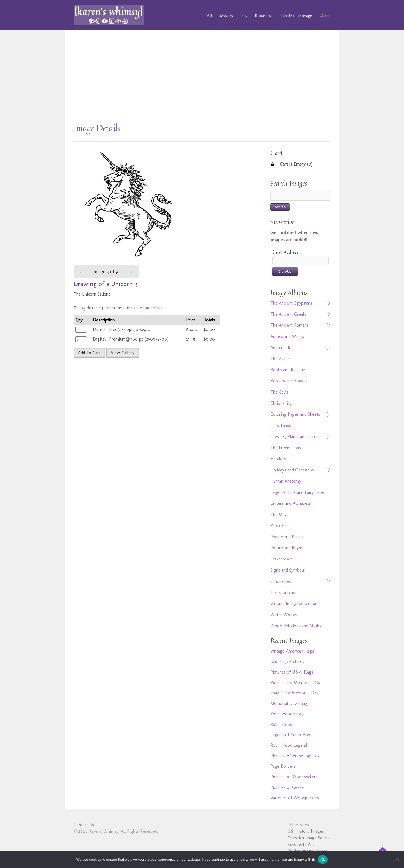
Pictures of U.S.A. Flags (292, 672)
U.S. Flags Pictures (287, 661)
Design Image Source (307, 851)
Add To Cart (89, 353)
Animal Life (281, 348)
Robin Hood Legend (289, 745)
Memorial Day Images (291, 703)
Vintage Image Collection (294, 603)
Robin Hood (281, 724)
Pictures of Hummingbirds (295, 756)
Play (244, 16)
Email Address (285, 252)
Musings (226, 16)
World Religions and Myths (296, 626)
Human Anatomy (286, 481)
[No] (397, 860)
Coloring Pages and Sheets (295, 414)
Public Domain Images (296, 16)
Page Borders (283, 766)
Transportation (284, 592)
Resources (263, 16)
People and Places (287, 537)
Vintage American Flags (292, 651)
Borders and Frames (289, 381)
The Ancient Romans (289, 325)
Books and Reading (288, 370)
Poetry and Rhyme (287, 548)
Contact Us (84, 825)
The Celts (279, 392)
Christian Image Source (309, 838)
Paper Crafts (282, 526)
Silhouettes (281, 581)
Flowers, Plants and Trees (294, 437)
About (326, 16)
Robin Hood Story (287, 714)
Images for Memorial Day (294, 693)
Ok (323, 859)
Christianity (281, 403)
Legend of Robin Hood (291, 735)
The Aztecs (281, 359)
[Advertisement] (202, 79)
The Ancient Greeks (289, 314)
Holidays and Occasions (292, 470)
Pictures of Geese (287, 787)
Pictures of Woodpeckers (294, 777)
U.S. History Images (306, 831)
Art (210, 16)
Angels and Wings (287, 336)
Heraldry (278, 459)
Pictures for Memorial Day (295, 682)
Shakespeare (282, 559)
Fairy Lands (281, 425)
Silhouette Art (301, 844)
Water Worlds (284, 615)
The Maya (279, 514)
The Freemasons (286, 448)
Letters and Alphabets (291, 503)
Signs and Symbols (288, 570)
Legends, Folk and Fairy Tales (298, 492)
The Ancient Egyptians (291, 303)
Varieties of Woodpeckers (295, 798)
